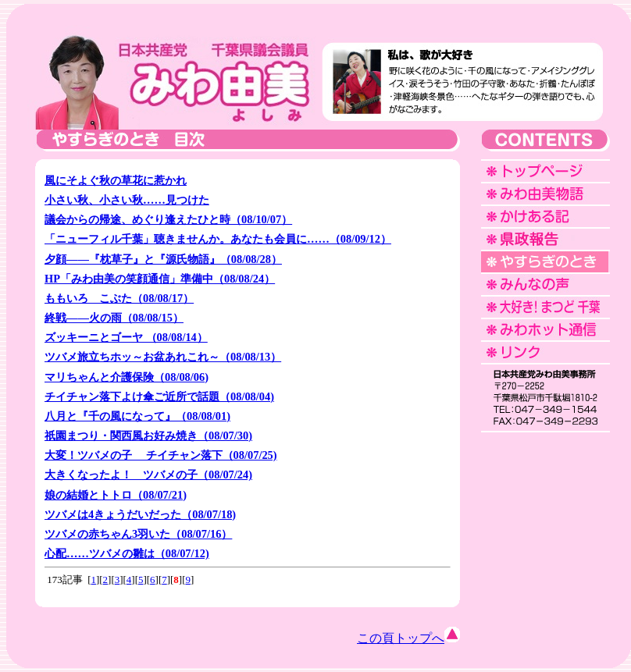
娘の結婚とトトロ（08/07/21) (116, 495)
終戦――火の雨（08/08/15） (114, 318)
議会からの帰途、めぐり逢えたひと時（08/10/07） (168, 219)
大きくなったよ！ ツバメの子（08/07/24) (148, 475)
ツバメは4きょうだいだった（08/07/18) (140, 514)
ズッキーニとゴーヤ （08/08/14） (126, 337)
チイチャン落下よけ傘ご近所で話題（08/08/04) (159, 396)
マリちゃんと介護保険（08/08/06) (127, 377)
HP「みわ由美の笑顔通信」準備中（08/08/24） (160, 279)
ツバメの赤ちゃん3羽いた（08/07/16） (138, 534)
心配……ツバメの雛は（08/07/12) (127, 553)
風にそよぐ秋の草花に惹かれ (116, 180)
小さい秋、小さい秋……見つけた (127, 200)
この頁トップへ (408, 638)
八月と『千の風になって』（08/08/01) (137, 416)
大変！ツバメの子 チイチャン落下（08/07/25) (161, 455)
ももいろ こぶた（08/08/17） (119, 298)
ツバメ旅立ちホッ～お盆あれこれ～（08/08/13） (163, 357)
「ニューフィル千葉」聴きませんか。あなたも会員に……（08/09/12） (218, 239)
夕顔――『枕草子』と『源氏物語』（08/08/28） (163, 259)
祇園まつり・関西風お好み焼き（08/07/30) (148, 436)
